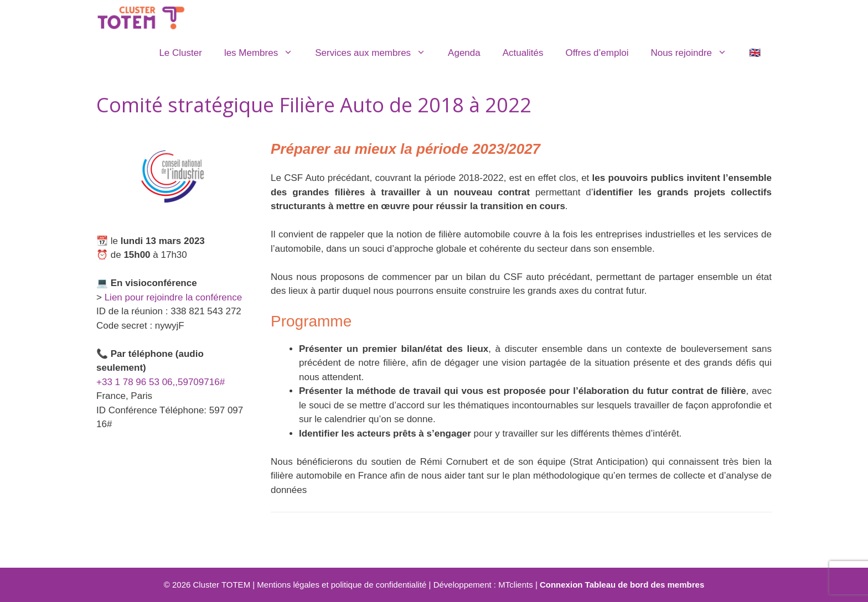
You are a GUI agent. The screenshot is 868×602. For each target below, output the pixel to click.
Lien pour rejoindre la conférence (174, 297)
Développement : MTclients (483, 585)
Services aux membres (376, 53)
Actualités (523, 53)
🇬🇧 (755, 53)
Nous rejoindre (694, 53)
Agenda (464, 53)
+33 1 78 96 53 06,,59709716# (161, 382)
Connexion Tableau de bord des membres (622, 585)
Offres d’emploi (597, 53)
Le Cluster (180, 53)
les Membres (264, 53)
